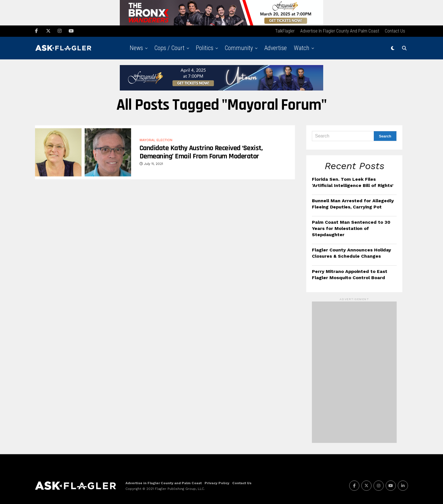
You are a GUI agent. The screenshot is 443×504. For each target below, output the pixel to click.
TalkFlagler (285, 31)
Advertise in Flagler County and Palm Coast (340, 31)
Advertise (275, 48)
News (136, 48)
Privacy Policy (217, 483)
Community (239, 48)
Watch (302, 48)
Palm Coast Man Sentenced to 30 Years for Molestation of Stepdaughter (351, 228)
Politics (205, 48)
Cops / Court (169, 48)
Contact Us (395, 31)
